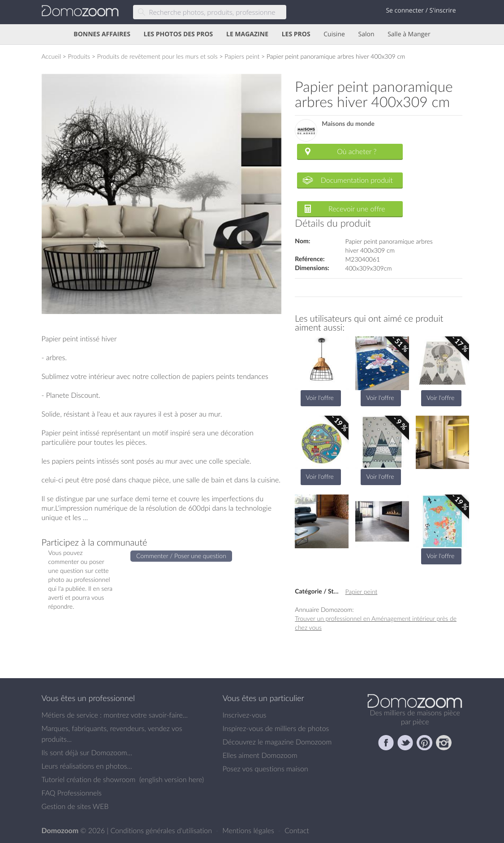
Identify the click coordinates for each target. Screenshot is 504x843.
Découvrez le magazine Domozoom (277, 742)
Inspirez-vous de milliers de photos (276, 728)
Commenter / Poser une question (181, 556)
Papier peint (362, 591)
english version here (172, 779)
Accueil (51, 56)
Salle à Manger (409, 34)
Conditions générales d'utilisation (162, 830)
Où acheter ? (357, 151)
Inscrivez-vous (245, 715)
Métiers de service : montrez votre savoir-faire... (115, 715)
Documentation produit (357, 180)
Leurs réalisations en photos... (87, 766)
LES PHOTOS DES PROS (179, 34)
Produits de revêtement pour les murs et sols (157, 56)
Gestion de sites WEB (75, 806)
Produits (79, 56)
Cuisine (334, 34)
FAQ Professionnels (72, 793)
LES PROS (296, 34)
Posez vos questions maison (265, 769)
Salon (366, 34)
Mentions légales (249, 830)
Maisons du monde (348, 124)
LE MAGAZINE (247, 34)
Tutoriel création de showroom (89, 779)
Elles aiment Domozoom (260, 755)
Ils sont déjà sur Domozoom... (87, 753)
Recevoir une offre (357, 209)
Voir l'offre (320, 398)
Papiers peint (242, 56)
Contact (297, 830)
